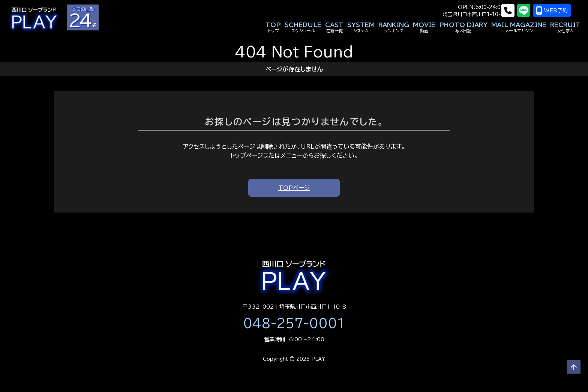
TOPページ (294, 188)
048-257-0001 (294, 323)
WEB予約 (562, 11)
